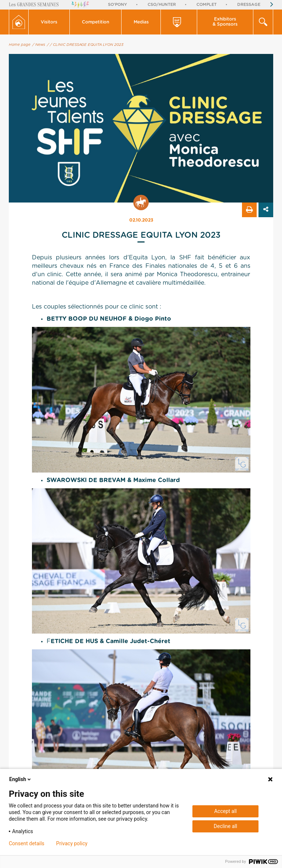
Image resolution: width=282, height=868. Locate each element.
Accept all (225, 811)
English (21, 779)
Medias (141, 22)
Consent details (27, 843)
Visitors (49, 22)
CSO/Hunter (162, 5)
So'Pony (117, 5)
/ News (39, 45)
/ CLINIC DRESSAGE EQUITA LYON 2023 (87, 45)
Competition (95, 22)
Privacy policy (72, 843)
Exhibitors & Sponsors (225, 22)
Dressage (249, 5)
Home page (20, 45)
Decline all (225, 826)
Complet (207, 5)
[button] (49, 22)
